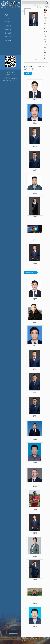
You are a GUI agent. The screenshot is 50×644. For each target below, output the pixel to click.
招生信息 (8, 33)
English (39, 7)
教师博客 (8, 40)
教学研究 (8, 22)
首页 (6, 15)
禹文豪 (35, 123)
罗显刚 (35, 439)
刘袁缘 (35, 217)
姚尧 (35, 322)
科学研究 (8, 18)
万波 (35, 416)
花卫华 (35, 486)
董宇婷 (35, 556)
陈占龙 (35, 580)
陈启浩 (35, 603)
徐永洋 (35, 147)
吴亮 (35, 170)
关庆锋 (35, 510)
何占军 (35, 100)
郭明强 (35, 264)
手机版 (47, 7)
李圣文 (35, 240)
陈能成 (35, 627)
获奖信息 (8, 26)
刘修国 (35, 463)
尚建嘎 (35, 193)
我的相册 (8, 37)
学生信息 (8, 29)
